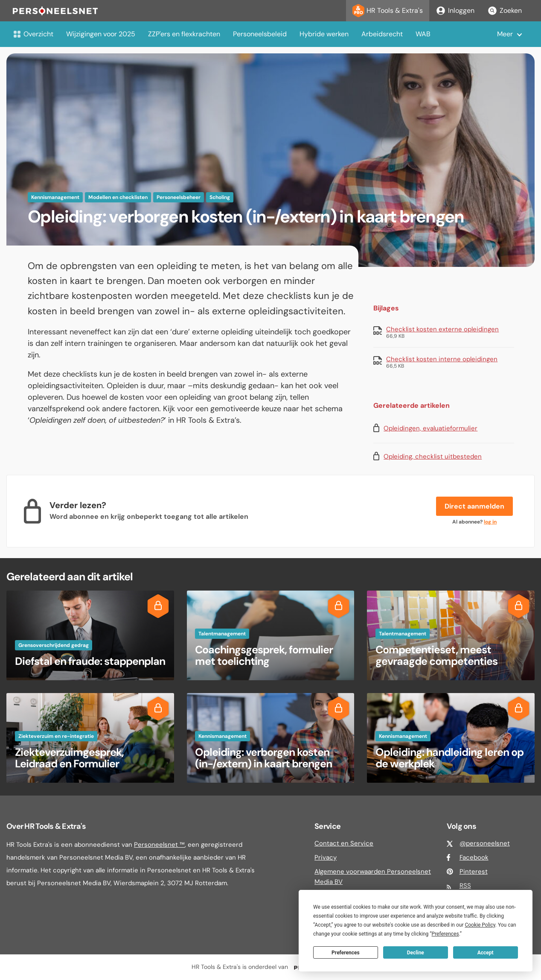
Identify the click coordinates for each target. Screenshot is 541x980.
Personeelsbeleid (260, 34)
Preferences (346, 953)
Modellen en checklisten (118, 197)
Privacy (326, 857)
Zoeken (505, 11)
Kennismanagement (55, 197)
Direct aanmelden (474, 506)
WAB (423, 34)
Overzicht (33, 34)
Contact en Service (344, 843)
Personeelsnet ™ (159, 845)
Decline (416, 953)
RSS (465, 886)
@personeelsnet (485, 843)
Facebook (474, 857)
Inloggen (455, 11)
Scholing (220, 197)
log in (490, 522)
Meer (505, 34)
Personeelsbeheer (179, 197)
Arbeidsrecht (382, 34)
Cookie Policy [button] (480, 925)
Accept (486, 953)
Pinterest (474, 872)
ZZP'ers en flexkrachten (184, 34)
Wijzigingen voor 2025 (101, 34)
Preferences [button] (445, 934)
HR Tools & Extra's (388, 11)
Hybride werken (324, 34)
